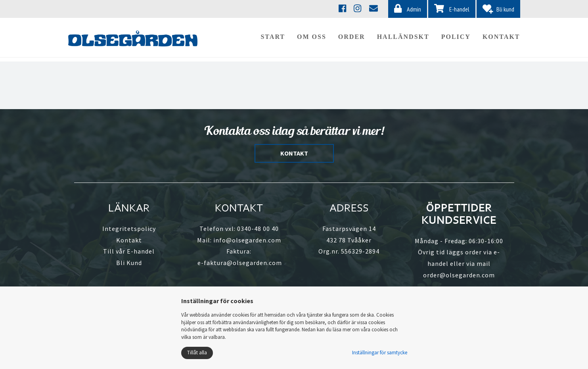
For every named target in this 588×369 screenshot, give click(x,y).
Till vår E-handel (129, 251)
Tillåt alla (197, 353)
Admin (408, 9)
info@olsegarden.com (247, 240)
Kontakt (501, 39)
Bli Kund (129, 263)
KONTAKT (294, 153)
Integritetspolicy (129, 229)
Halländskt (403, 39)
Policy (456, 39)
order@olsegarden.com (459, 275)
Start (273, 39)
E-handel (452, 9)
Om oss (312, 39)
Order (352, 39)
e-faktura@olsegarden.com (240, 263)
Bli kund (498, 9)
